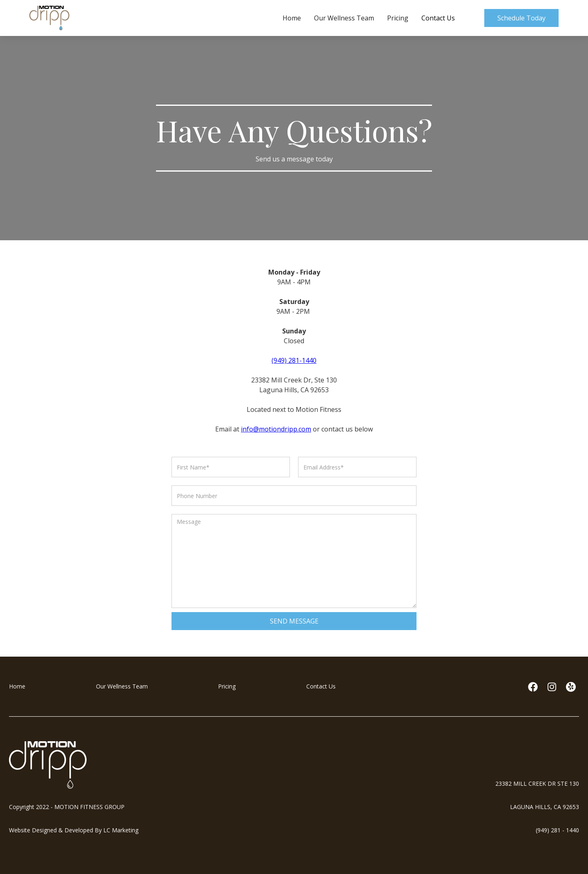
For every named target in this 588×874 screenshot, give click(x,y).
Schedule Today (521, 18)
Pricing (398, 18)
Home (292, 18)
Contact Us (438, 18)
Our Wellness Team (344, 18)
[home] (49, 18)
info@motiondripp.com (276, 429)
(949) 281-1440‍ (294, 360)
